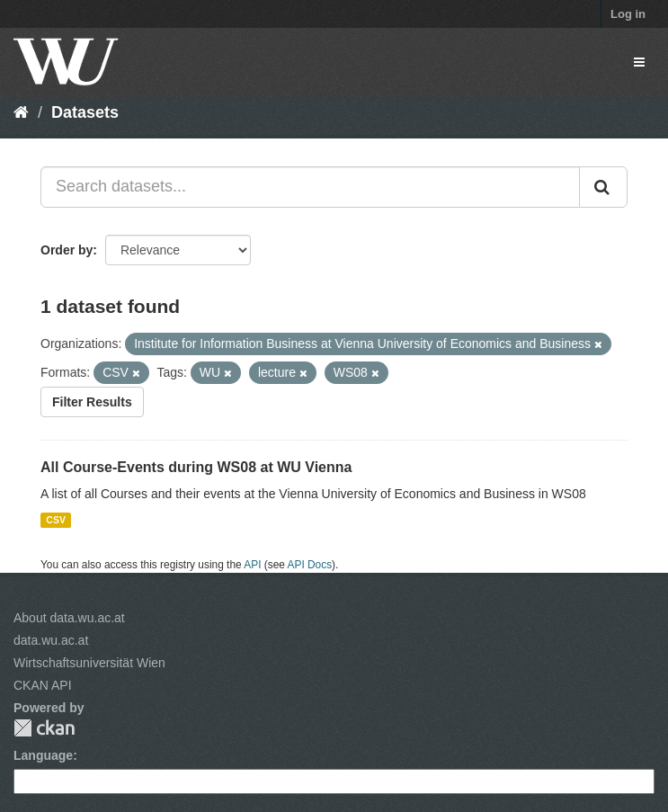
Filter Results (92, 402)
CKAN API (43, 685)
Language (43, 755)
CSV (56, 520)
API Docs (310, 565)
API (252, 565)
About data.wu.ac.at (69, 618)
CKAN (44, 728)
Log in (628, 14)
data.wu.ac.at (51, 640)
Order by (67, 250)
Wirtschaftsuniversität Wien (89, 663)
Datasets (85, 112)
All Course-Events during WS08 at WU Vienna (196, 467)
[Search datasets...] (310, 187)
